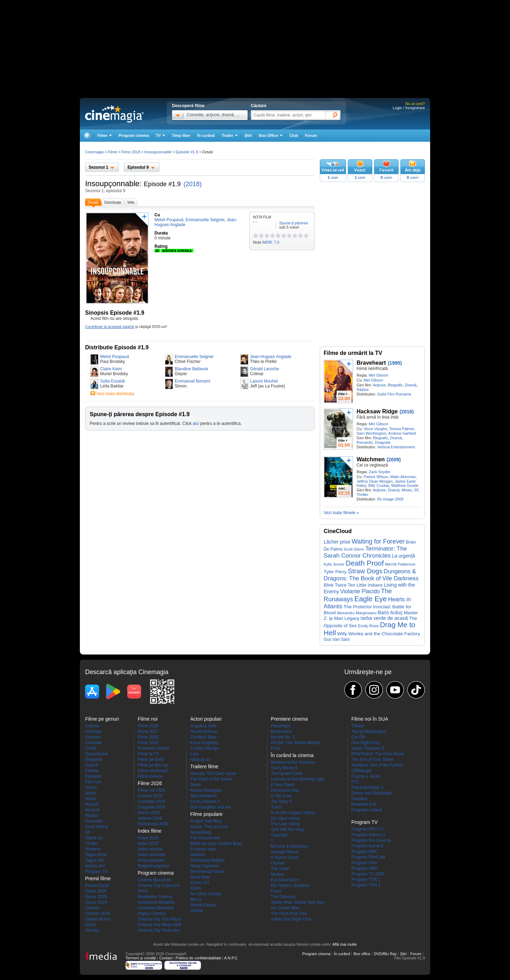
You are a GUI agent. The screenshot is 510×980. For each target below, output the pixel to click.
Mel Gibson (379, 375)
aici (196, 423)
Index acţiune (150, 849)
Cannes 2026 (98, 913)
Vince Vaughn (375, 429)
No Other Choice (206, 894)
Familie (92, 771)
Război (363, 390)
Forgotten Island (367, 810)
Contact (166, 958)
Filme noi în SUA (370, 719)
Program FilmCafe (368, 857)
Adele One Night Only (291, 919)
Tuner (276, 807)
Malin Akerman (403, 477)
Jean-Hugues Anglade (271, 357)
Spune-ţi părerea (294, 223)
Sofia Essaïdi (112, 381)
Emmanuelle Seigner (194, 357)
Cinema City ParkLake (158, 930)
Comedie (94, 743)
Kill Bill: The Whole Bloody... (297, 743)
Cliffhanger (361, 771)
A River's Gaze (285, 857)
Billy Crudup (378, 485)
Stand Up (94, 838)
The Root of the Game (211, 779)
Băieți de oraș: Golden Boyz (216, 843)
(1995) (395, 363)
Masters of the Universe (293, 762)
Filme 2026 (148, 737)
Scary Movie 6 (284, 768)
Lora (194, 754)
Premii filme (98, 878)
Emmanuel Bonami (192, 381)
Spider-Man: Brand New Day (298, 902)
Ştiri (248, 135)
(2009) (394, 460)
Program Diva (364, 863)
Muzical (92, 810)
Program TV (96, 871)
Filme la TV (148, 754)
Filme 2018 (131, 152)
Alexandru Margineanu (357, 613)
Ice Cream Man (285, 908)
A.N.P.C (231, 958)
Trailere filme (204, 766)
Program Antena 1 (368, 835)
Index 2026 (148, 838)
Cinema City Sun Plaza (159, 919)
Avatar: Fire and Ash (209, 827)
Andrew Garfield (402, 433)
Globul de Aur (98, 919)
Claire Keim (111, 369)
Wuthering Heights (208, 860)
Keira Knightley (204, 743)
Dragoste (383, 442)
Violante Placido (360, 591)
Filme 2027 (148, 731)
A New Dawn (283, 785)
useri (386, 177)
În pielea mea (203, 849)
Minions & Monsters (289, 846)
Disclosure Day (285, 790)
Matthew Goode (405, 485)
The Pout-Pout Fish (289, 913)
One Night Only (366, 743)
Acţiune (379, 385)
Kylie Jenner (334, 564)
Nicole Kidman (204, 731)
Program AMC (364, 852)
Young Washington (369, 731)
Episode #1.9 (162, 184)
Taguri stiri (95, 860)
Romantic (365, 442)
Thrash (358, 726)
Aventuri (93, 737)
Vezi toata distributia (115, 394)
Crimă (91, 748)
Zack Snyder (380, 472)
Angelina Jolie (203, 726)
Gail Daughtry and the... (212, 807)
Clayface (360, 799)
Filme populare (206, 814)
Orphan (278, 863)
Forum (311, 135)
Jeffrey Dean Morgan (375, 481)
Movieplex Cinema (155, 897)
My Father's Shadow (290, 885)
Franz (276, 891)
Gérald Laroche (265, 369)
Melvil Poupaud (115, 357)
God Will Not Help (287, 829)
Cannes (92, 908)
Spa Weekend (203, 796)
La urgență (404, 556)
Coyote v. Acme (366, 776)
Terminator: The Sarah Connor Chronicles (365, 552)
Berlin (91, 925)
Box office (362, 954)
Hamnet (198, 855)
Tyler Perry (335, 572)
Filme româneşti (153, 771)
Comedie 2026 (151, 801)
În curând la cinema (292, 755)
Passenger (281, 726)
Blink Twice (335, 585)
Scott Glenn (354, 549)
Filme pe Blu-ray (153, 765)
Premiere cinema (154, 748)
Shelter (197, 911)
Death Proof (365, 563)
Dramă (411, 385)
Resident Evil (364, 804)
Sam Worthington (371, 433)
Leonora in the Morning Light (298, 779)
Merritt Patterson (400, 564)
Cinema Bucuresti (154, 880)
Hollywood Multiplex (156, 902)
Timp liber (181, 135)
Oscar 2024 (96, 902)
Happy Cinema (151, 913)
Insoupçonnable (112, 184)
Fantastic (94, 776)
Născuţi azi (201, 759)
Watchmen (371, 459)
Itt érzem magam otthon (293, 813)
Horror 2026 (149, 813)
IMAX (143, 891)
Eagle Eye (370, 599)
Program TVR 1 (366, 880)
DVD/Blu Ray (385, 954)
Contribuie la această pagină (109, 327)
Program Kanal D (367, 846)
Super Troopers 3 (368, 748)
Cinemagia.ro (114, 114)
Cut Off (358, 737)
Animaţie (93, 731)
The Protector (358, 607)
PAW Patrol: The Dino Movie (378, 754)
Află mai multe (345, 944)
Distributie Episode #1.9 (117, 347)
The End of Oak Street (372, 759)
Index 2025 (148, 843)
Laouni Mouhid (264, 381)
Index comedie (151, 855)
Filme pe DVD (151, 759)
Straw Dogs (365, 571)
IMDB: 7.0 (271, 242)
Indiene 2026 (150, 818)
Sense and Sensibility (371, 793)
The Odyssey (283, 897)
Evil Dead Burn (285, 880)
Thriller (363, 495)
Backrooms (281, 731)
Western (93, 849)
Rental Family (203, 905)
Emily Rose (368, 626)
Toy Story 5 (281, 801)
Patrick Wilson (376, 477)
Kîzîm (196, 888)
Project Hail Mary (206, 821)
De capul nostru (285, 818)
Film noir (93, 782)
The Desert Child (287, 773)
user (333, 177)
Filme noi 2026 (151, 790)
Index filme (150, 831)
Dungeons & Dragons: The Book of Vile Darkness (371, 575)
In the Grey (281, 796)
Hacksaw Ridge (377, 411)
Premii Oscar (97, 885)
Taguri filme (96, 855)
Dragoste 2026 (151, 807)
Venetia (92, 930)
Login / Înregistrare (409, 108)
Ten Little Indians (365, 585)
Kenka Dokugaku (206, 790)
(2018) (193, 184)
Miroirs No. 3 (283, 737)
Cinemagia (94, 152)
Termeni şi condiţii (141, 958)
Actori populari (151, 860)
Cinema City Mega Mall (159, 925)
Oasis (196, 785)
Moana (277, 874)
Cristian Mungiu (205, 748)
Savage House (285, 852)
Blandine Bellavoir (192, 369)
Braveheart (371, 363)
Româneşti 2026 (153, 824)
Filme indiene (150, 776)
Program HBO (364, 868)
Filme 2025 (148, 743)
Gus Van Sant (337, 639)
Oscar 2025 (96, 897)
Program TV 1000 (368, 874)
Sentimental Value (207, 871)
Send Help (200, 877)
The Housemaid (205, 838)
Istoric (91, 793)
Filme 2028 (148, 726)
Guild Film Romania (394, 394)
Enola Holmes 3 (205, 801)
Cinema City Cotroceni (159, 885)
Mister (406, 490)
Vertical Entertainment (396, 447)
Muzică (92, 804)
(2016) (407, 412)
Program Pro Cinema (371, 840)
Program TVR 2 (366, 885)
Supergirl (279, 835)
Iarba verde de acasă (384, 618)
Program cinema (134, 135)
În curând (206, 135)
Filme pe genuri (102, 719)
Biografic (395, 385)
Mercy (196, 899)
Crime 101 (200, 883)
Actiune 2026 (150, 796)
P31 (355, 782)
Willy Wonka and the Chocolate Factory (378, 634)
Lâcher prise (337, 542)
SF (416, 490)
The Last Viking (285, 824)
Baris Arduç (390, 612)
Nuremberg (201, 832)
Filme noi (148, 719)
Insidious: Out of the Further (377, 765)
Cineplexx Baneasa (156, 908)
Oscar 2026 (96, 891)
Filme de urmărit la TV (353, 353)
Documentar (97, 754)
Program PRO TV (368, 829)
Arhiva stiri (95, 866)
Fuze (275, 748)
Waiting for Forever (378, 541)
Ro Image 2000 (390, 499)
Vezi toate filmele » (341, 513)
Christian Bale (203, 737)
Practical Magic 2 (367, 787)
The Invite (280, 869)
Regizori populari (153, 866)
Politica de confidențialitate (198, 958)
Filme (112, 152)
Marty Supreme (205, 866)
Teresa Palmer (402, 429)
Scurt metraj (97, 827)
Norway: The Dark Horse (213, 773)
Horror (91, 787)
